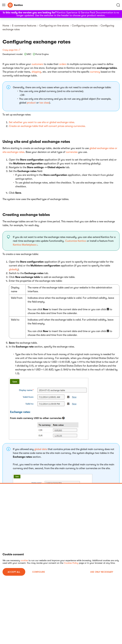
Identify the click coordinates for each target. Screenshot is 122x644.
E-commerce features (24, 26)
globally (13, 269)
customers (37, 64)
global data (41, 449)
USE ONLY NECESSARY (102, 572)
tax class (44, 103)
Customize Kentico (76, 241)
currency (95, 72)
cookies (24, 560)
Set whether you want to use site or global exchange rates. (42, 122)
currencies (72, 152)
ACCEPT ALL (14, 572)
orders (63, 64)
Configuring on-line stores (54, 26)
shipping (36, 72)
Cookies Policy (71, 563)
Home (6, 26)
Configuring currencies (85, 26)
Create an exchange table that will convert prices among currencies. (47, 126)
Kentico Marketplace (24, 245)
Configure (39, 572)
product (31, 103)
